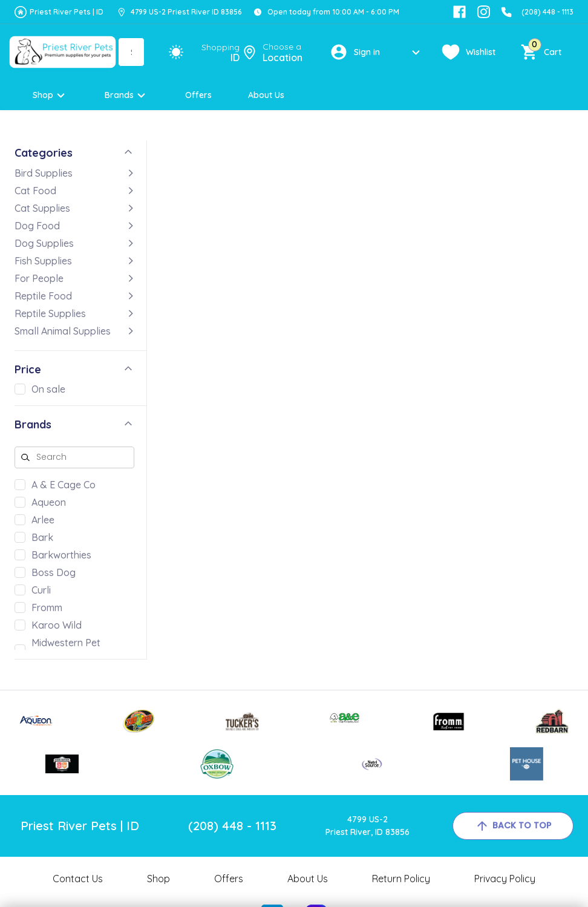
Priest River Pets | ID (67, 12)
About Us (266, 95)
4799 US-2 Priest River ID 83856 (186, 12)
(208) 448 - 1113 (547, 12)
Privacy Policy (505, 879)
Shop (51, 95)
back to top (513, 826)
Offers (198, 95)
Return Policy (401, 879)
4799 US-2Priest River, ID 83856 (367, 826)
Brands (127, 95)
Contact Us (78, 879)
